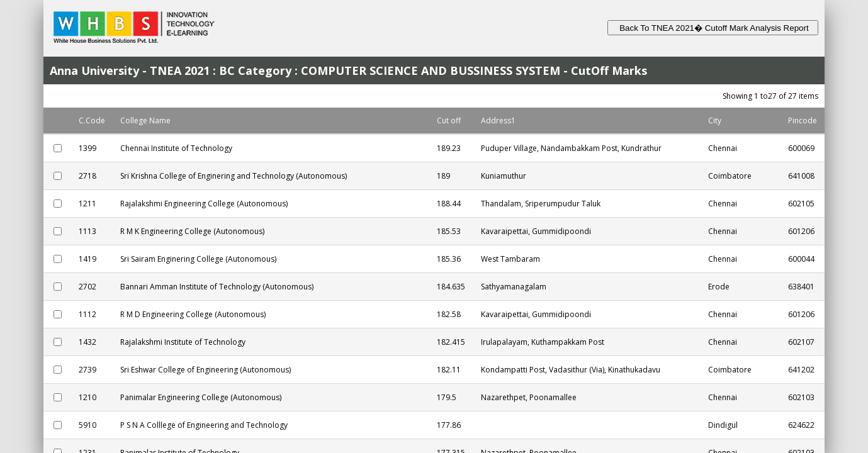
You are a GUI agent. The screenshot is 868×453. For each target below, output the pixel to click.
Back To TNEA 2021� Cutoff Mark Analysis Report (713, 28)
